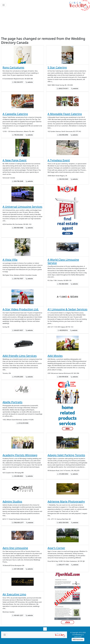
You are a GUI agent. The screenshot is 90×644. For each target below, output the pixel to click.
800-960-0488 (19, 228)
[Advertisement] (45, 23)
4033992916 (64, 330)
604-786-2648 (19, 181)
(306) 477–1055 (64, 565)
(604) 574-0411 (64, 89)
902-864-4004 (64, 284)
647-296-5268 (19, 569)
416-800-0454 (64, 474)
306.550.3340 (64, 179)
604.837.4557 (19, 330)
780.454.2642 (19, 135)
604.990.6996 (64, 135)
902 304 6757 (19, 82)
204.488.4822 (19, 476)
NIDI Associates (78, 639)
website (30, 82)
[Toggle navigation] (4, 5)
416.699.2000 (19, 377)
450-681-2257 (19, 615)
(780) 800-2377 (19, 523)
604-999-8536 (64, 377)
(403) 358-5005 (64, 523)
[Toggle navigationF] (5, 635)
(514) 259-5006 (23, 423)
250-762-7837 (19, 279)
